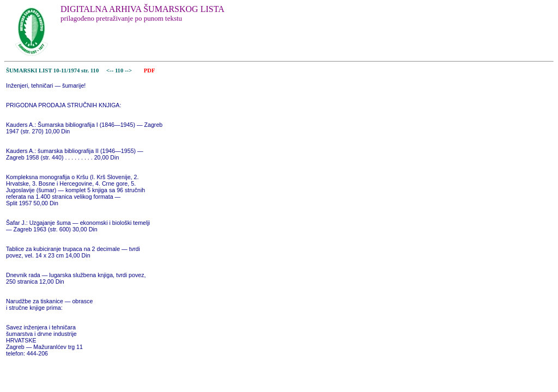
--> (129, 71)
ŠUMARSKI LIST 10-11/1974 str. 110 (52, 71)
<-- (110, 71)
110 (120, 71)
